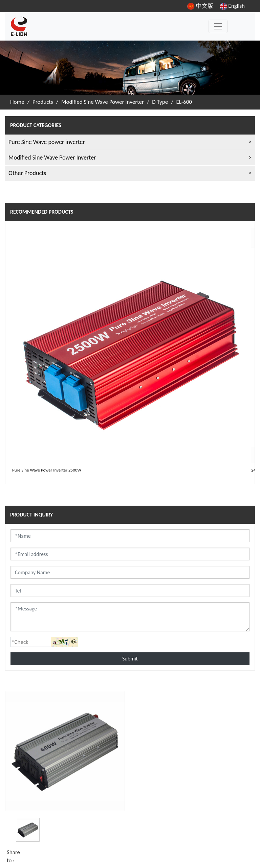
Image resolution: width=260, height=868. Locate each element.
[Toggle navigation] (218, 26)
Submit (130, 659)
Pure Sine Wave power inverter (47, 142)
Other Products (27, 173)
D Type (160, 102)
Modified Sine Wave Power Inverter (103, 102)
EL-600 (184, 102)
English (232, 6)
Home (17, 102)
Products (43, 102)
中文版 (200, 6)
